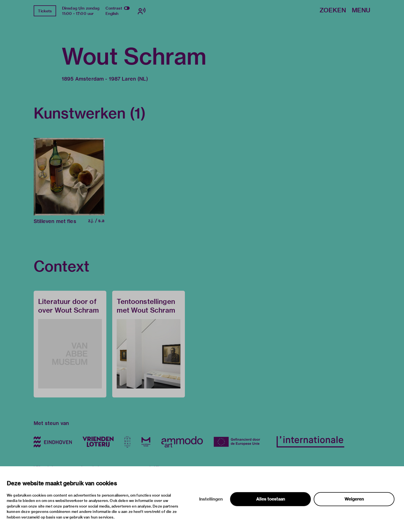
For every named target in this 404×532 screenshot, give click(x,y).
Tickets (45, 11)
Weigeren (354, 499)
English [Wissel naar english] (112, 13)
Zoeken (333, 11)
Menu (361, 11)
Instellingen (211, 499)
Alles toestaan (271, 499)
